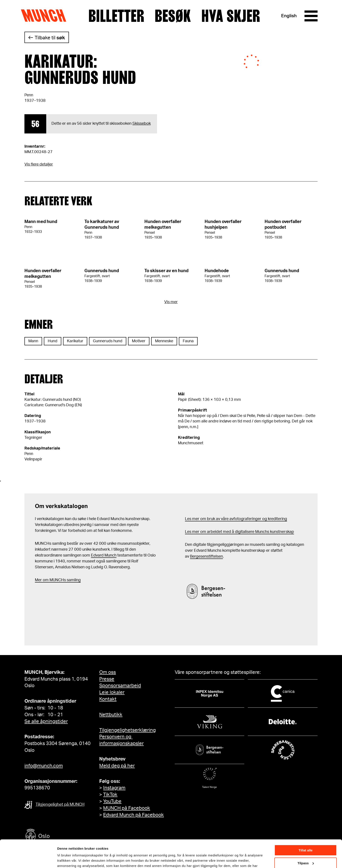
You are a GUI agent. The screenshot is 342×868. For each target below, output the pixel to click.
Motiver (139, 341)
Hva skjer (231, 16)
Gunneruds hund (108, 341)
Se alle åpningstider (46, 721)
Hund (53, 341)
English (289, 16)
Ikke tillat (306, 852)
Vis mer (171, 302)
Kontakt (108, 699)
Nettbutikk (111, 715)
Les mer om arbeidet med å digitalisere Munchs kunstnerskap (239, 532)
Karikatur (75, 341)
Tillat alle (306, 827)
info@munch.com (44, 766)
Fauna (188, 341)
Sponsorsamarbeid (120, 686)
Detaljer (63, 859)
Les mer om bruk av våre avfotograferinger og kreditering (236, 519)
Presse (107, 679)
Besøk (173, 16)
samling (73, 580)
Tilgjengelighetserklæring (127, 730)
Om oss (108, 672)
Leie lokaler (112, 692)
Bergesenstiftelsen (206, 557)
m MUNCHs (56, 580)
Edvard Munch (104, 555)
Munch (46, 16)
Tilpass (306, 839)
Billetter (116, 16)
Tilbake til (50, 38)
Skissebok (142, 124)
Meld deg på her (117, 766)
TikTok (110, 795)
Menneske (164, 341)
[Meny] (311, 16)
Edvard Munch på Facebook (133, 815)
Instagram (114, 788)
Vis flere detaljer (39, 164)
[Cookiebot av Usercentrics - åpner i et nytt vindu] (28, 859)
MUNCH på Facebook (127, 808)
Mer (38, 580)
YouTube (112, 801)
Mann (33, 341)
